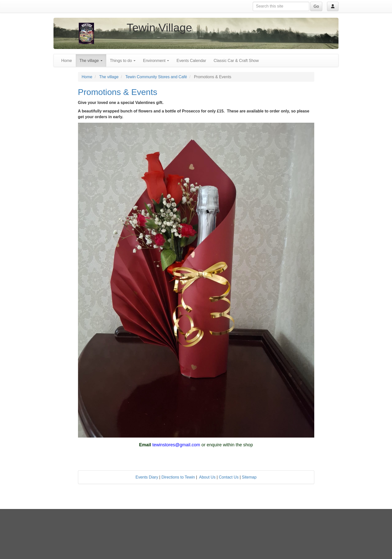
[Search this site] (281, 6)
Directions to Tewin (178, 477)
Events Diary (147, 477)
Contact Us (229, 477)
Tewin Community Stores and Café (156, 77)
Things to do (123, 61)
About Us (207, 477)
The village (91, 61)
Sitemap (249, 477)
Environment (156, 61)
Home (67, 61)
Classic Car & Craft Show (236, 61)
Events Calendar (191, 61)
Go (316, 6)
